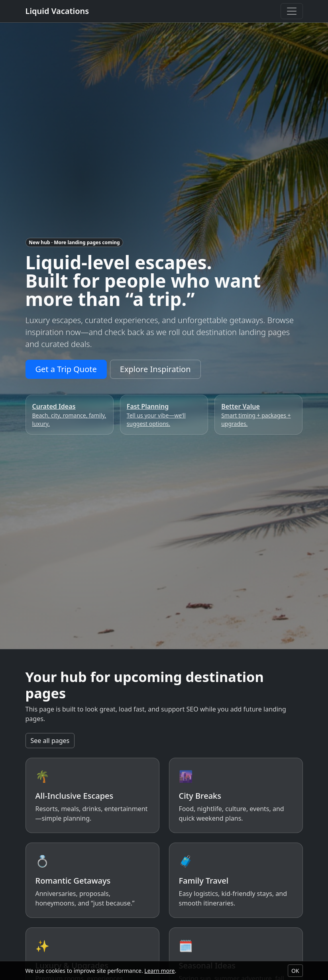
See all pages (50, 741)
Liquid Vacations (57, 11)
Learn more (159, 971)
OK (295, 971)
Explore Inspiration (155, 369)
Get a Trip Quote (66, 369)
